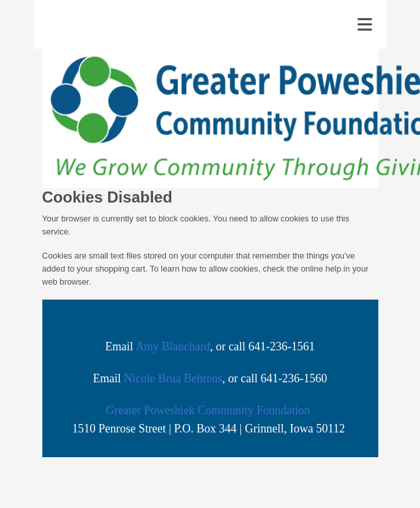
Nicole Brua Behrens (173, 378)
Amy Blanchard (173, 346)
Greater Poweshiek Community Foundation (208, 410)
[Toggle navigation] (365, 25)
